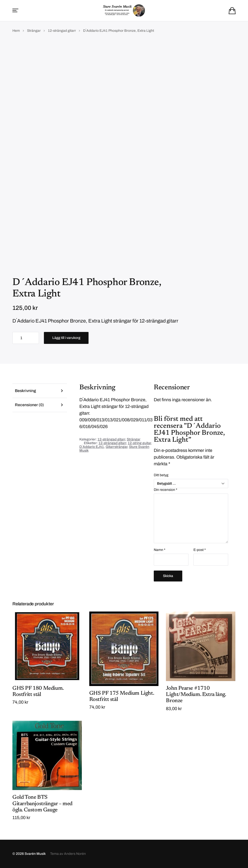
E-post (200, 550)
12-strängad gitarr (62, 31)
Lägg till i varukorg (66, 338)
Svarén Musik (35, 854)
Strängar (34, 31)
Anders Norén (75, 854)
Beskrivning (25, 391)
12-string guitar (139, 443)
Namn (160, 550)
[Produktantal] (26, 338)
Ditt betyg (161, 475)
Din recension (166, 490)
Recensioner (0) (29, 405)
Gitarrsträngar (116, 447)
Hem (16, 31)
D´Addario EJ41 (92, 447)
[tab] (40, 391)
